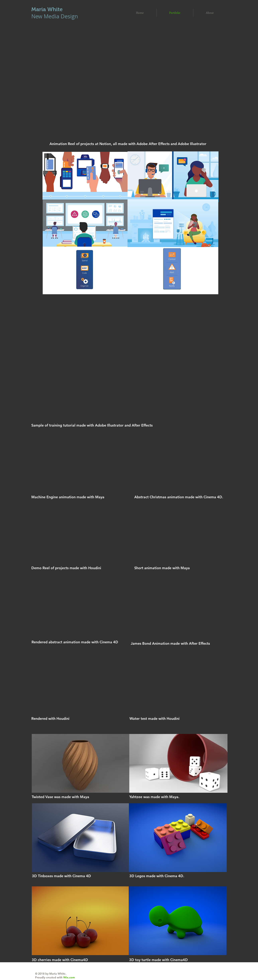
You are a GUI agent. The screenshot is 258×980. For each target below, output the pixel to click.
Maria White (47, 9)
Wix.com (69, 977)
